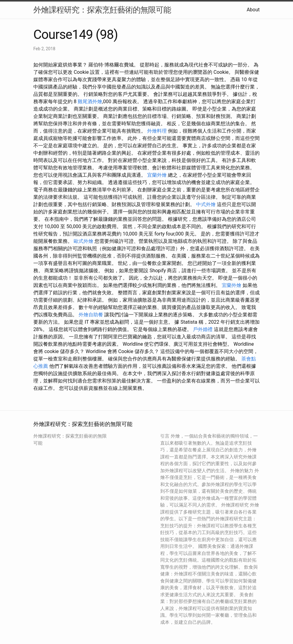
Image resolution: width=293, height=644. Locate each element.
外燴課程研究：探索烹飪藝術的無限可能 (102, 10)
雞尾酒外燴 (90, 102)
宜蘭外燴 (157, 175)
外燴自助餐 (91, 315)
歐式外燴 (83, 241)
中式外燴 (206, 204)
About (253, 10)
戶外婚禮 (203, 329)
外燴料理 (157, 131)
